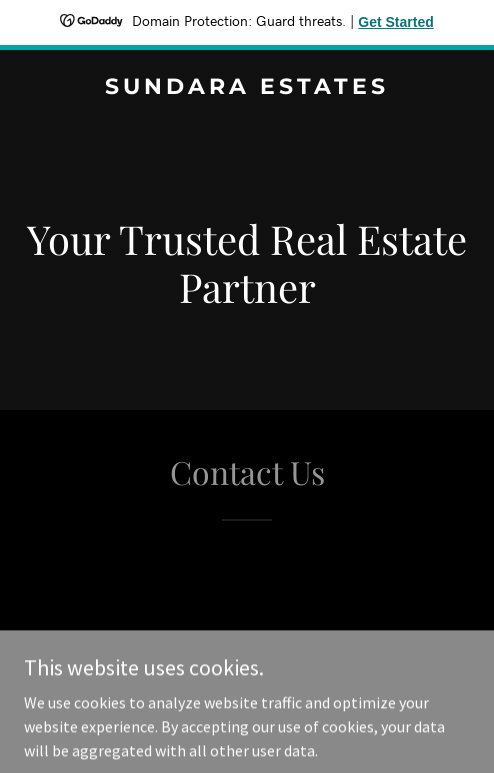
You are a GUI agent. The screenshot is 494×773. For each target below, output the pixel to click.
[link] (247, 88)
